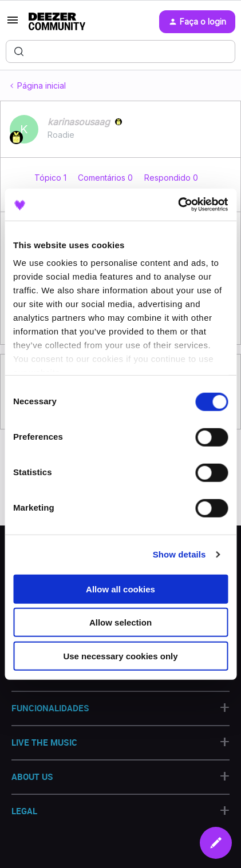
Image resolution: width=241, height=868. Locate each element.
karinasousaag (79, 122)
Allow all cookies (120, 589)
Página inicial (42, 85)
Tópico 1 (52, 178)
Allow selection (120, 622)
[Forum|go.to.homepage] (57, 22)
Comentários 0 (106, 178)
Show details (179, 554)
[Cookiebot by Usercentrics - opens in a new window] (178, 205)
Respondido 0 (171, 178)
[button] (13, 24)
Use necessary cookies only (120, 656)
